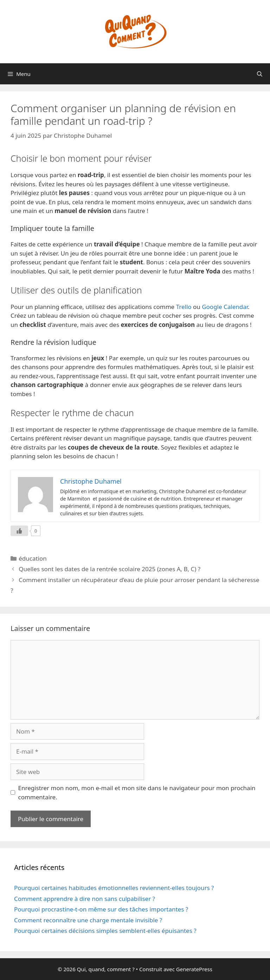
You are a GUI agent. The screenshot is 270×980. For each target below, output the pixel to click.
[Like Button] (19, 531)
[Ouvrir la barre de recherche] (260, 74)
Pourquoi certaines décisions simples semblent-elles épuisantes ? (105, 931)
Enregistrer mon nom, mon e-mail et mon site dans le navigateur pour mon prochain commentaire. (137, 792)
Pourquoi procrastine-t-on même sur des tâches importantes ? (101, 909)
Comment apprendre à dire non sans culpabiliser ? (85, 899)
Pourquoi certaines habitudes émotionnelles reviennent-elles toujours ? (114, 888)
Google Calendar (225, 307)
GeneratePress (194, 969)
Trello (184, 307)
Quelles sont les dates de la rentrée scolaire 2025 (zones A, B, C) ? (110, 569)
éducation (33, 558)
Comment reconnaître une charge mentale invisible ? (88, 920)
